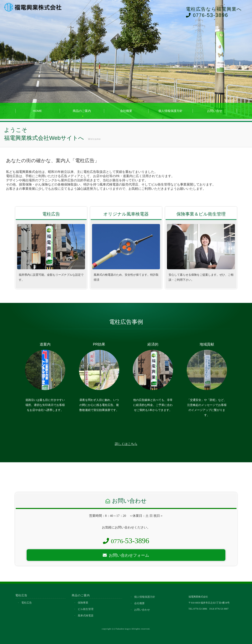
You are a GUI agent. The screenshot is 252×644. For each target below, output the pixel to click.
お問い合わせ (142, 610)
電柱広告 (27, 603)
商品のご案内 (82, 111)
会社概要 (126, 111)
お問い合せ (215, 111)
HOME (37, 111)
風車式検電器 (86, 616)
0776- (126, 541)
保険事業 (83, 603)
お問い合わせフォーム (126, 555)
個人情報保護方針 (170, 111)
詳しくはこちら (126, 444)
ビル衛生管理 (86, 609)
